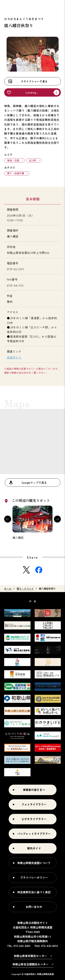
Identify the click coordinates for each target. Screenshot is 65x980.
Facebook (39, 570)
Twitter (26, 570)
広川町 (33, 160)
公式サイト (14, 357)
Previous (8, 519)
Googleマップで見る (34, 483)
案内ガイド (34, 848)
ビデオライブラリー (34, 819)
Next (57, 519)
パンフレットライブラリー (34, 834)
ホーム (8, 589)
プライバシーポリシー (34, 877)
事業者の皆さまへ (34, 790)
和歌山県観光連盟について (34, 863)
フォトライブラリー (34, 804)
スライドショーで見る (34, 81)
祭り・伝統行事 (16, 173)
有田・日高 (13, 160)
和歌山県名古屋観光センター (31, 964)
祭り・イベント (25, 589)
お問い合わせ (34, 907)
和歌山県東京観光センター (31, 956)
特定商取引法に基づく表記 (34, 892)
